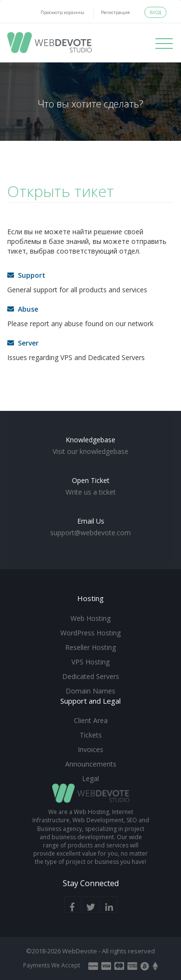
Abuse (23, 309)
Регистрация (115, 12)
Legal (90, 778)
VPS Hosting (90, 662)
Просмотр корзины (63, 12)
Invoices (90, 749)
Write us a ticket (91, 492)
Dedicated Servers (91, 676)
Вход (155, 12)
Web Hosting (90, 618)
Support (26, 275)
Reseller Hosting (90, 647)
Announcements (91, 764)
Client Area (91, 720)
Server (23, 343)
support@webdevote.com (90, 533)
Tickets (91, 735)
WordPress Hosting (90, 633)
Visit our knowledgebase (90, 451)
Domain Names (90, 691)
